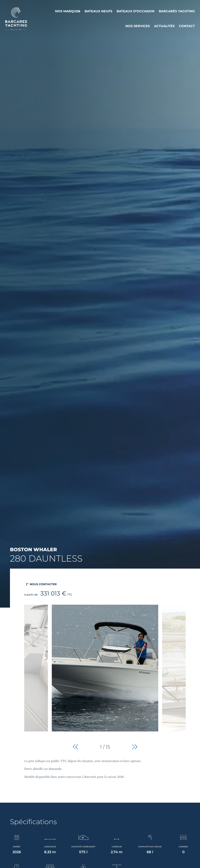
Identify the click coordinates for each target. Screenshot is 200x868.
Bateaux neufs (98, 11)
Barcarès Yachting (177, 11)
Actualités (164, 26)
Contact (187, 26)
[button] (135, 747)
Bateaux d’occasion (136, 11)
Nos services (138, 26)
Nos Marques (68, 11)
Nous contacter (43, 584)
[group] (105, 678)
